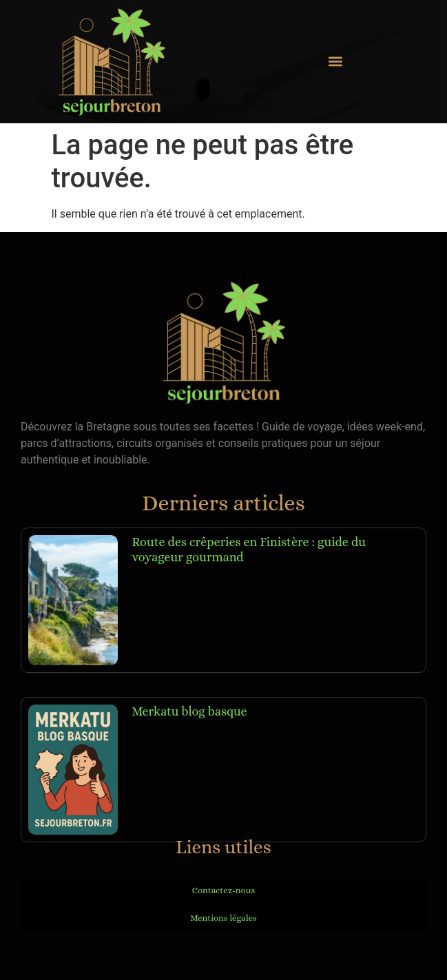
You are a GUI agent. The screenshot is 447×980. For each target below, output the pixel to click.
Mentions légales (223, 918)
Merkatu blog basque (189, 711)
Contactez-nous (223, 890)
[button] (335, 62)
